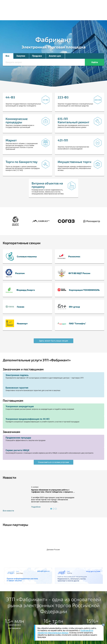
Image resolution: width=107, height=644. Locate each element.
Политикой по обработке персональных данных (65, 632)
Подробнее (36, 507)
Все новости (8, 511)
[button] (8, 56)
